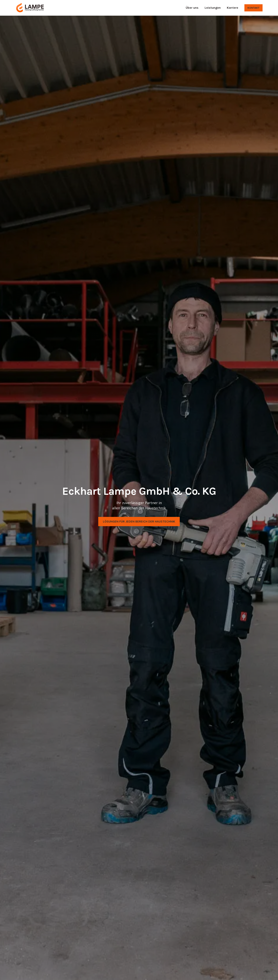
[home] (30, 8)
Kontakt (253, 8)
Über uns (192, 8)
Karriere (233, 8)
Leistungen (213, 8)
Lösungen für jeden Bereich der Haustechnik (139, 522)
